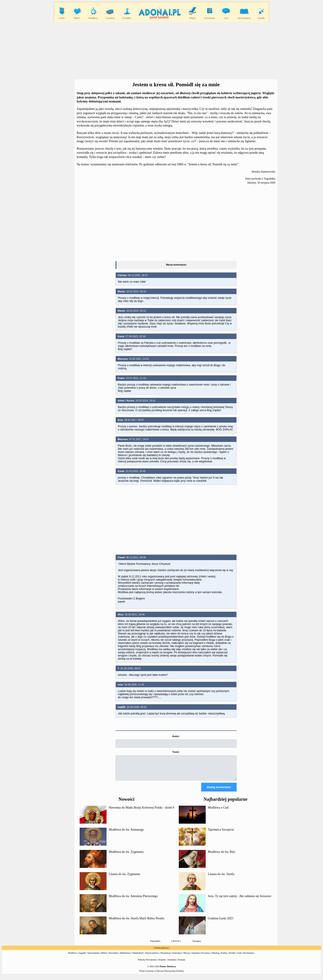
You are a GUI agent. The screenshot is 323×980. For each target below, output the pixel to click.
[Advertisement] (161, 51)
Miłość (104, 957)
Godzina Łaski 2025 (221, 922)
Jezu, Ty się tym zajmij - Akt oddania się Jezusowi (240, 900)
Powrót (176, 945)
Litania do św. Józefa (221, 878)
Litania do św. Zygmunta (124, 878)
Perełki (232, 957)
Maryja (187, 957)
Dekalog (215, 957)
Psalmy (224, 957)
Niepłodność (138, 957)
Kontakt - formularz (168, 964)
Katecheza (177, 957)
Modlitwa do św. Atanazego (126, 834)
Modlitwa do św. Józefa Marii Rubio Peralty (137, 922)
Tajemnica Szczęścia (221, 834)
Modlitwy (73, 957)
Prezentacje (166, 957)
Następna (197, 945)
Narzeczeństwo (152, 957)
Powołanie (113, 957)
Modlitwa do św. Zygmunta (126, 856)
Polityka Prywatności (147, 964)
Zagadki (82, 957)
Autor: (176, 736)
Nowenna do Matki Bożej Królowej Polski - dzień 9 (142, 812)
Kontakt (182, 964)
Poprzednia (155, 945)
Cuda (239, 957)
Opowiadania (93, 957)
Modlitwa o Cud (218, 812)
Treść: (176, 752)
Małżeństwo (125, 957)
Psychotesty (249, 957)
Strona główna (161, 952)
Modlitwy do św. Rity (222, 856)
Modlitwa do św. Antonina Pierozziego (133, 900)
